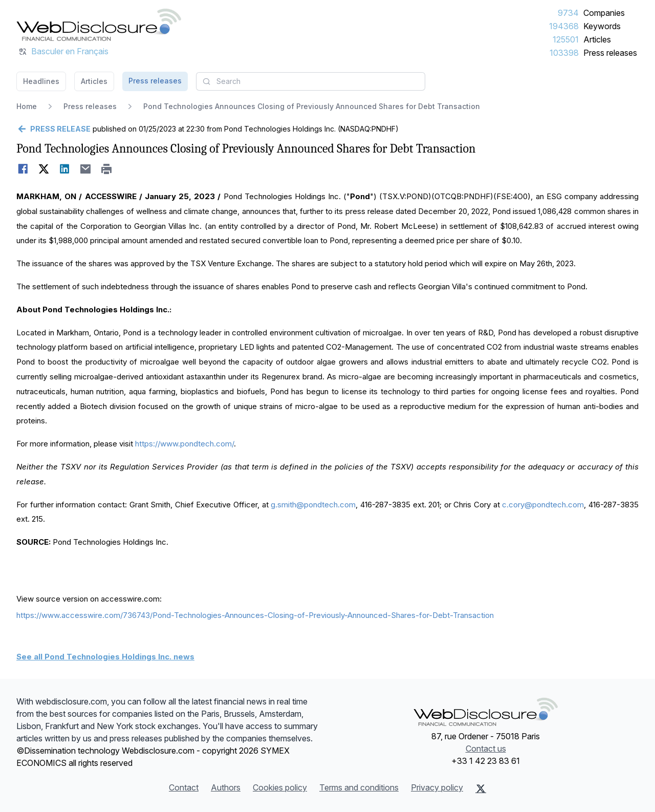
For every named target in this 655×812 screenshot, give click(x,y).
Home (27, 106)
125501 (566, 39)
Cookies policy (280, 787)
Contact (184, 787)
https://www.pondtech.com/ (184, 444)
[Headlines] (99, 25)
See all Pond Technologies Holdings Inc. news (105, 657)
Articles (597, 39)
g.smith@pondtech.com (313, 505)
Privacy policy (437, 787)
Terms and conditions (359, 787)
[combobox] (311, 81)
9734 (568, 13)
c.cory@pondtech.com (543, 505)
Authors (226, 787)
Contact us (486, 749)
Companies (604, 13)
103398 (564, 53)
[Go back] (53, 129)
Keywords (602, 26)
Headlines (41, 81)
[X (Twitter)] (481, 788)
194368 (564, 26)
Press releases (610, 53)
